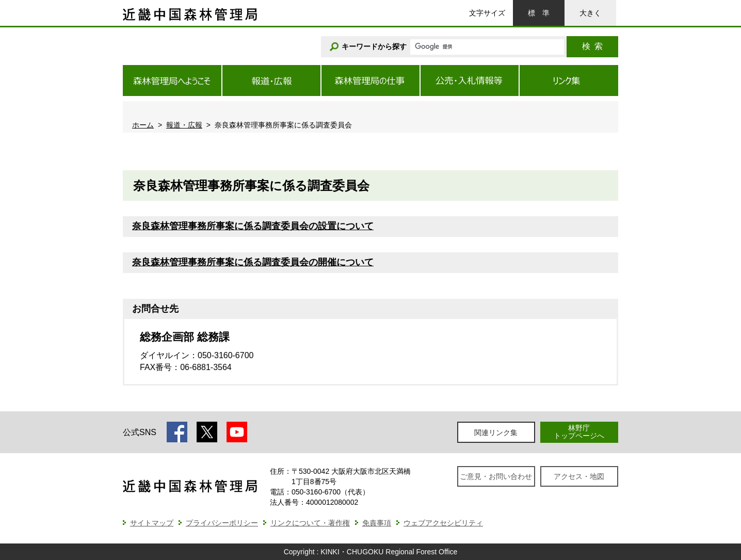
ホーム (143, 125)
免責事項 (377, 523)
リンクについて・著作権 (310, 523)
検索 (592, 46)
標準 (539, 13)
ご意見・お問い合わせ (496, 476)
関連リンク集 (496, 433)
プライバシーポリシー (222, 523)
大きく (590, 13)
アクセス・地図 (579, 476)
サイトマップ (152, 523)
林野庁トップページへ (579, 432)
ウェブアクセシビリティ (443, 523)
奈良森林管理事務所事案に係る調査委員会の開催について (253, 262)
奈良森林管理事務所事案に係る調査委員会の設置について (253, 226)
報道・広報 (184, 125)
